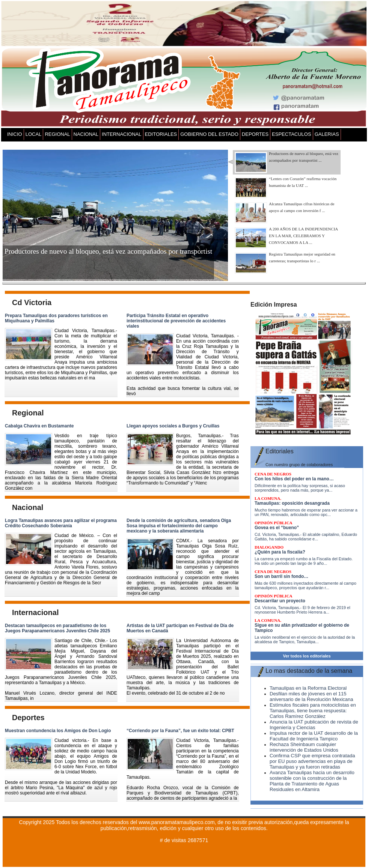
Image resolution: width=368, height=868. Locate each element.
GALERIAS (327, 134)
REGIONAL (57, 134)
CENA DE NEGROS (273, 474)
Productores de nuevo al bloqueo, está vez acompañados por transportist (108, 251)
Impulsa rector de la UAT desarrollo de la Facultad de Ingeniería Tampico (314, 736)
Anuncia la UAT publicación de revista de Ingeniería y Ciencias (314, 725)
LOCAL (34, 134)
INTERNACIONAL (121, 134)
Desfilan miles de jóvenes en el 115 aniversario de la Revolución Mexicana (311, 697)
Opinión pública (274, 523)
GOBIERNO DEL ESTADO (209, 134)
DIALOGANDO (269, 547)
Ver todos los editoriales (307, 656)
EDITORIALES (161, 134)
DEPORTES (255, 134)
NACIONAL (86, 134)
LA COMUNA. (268, 498)
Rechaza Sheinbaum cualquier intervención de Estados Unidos (304, 747)
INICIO (15, 134)
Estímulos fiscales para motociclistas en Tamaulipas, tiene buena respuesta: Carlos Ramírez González (313, 711)
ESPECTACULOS (292, 134)
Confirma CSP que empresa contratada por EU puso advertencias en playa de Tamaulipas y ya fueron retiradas (312, 761)
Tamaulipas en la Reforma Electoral (308, 688)
